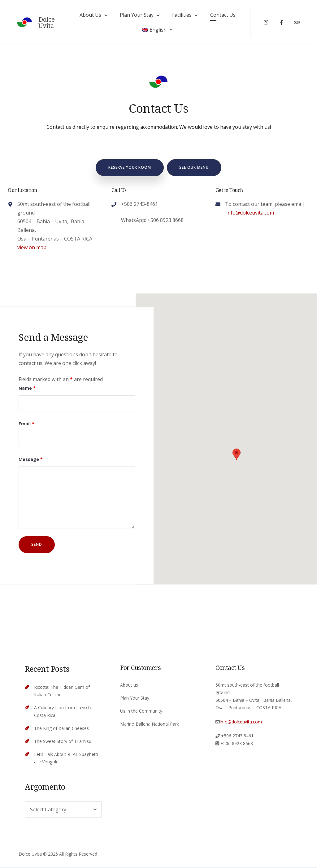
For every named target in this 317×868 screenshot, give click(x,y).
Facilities (182, 15)
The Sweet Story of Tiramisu (63, 742)
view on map (32, 248)
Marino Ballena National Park (150, 725)
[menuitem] (157, 30)
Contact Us (223, 15)
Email (26, 425)
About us (129, 686)
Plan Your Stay (136, 15)
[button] (237, 455)
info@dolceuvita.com (250, 213)
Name (27, 389)
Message (31, 460)
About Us (90, 15)
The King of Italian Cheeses (61, 729)
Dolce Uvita (48, 23)
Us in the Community (141, 712)
